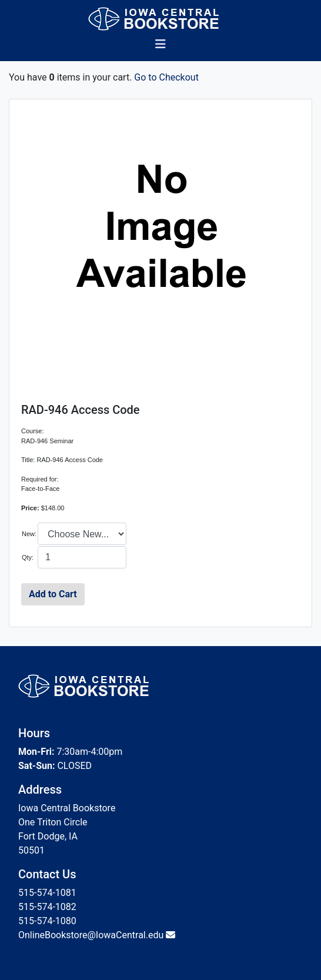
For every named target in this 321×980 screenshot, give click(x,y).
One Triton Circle (53, 822)
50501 (31, 850)
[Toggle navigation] (160, 47)
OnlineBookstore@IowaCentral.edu (91, 935)
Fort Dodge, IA (48, 836)
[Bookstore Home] (161, 19)
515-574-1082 (47, 907)
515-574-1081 (47, 893)
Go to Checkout (166, 77)
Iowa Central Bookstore (67, 808)
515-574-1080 (47, 921)
